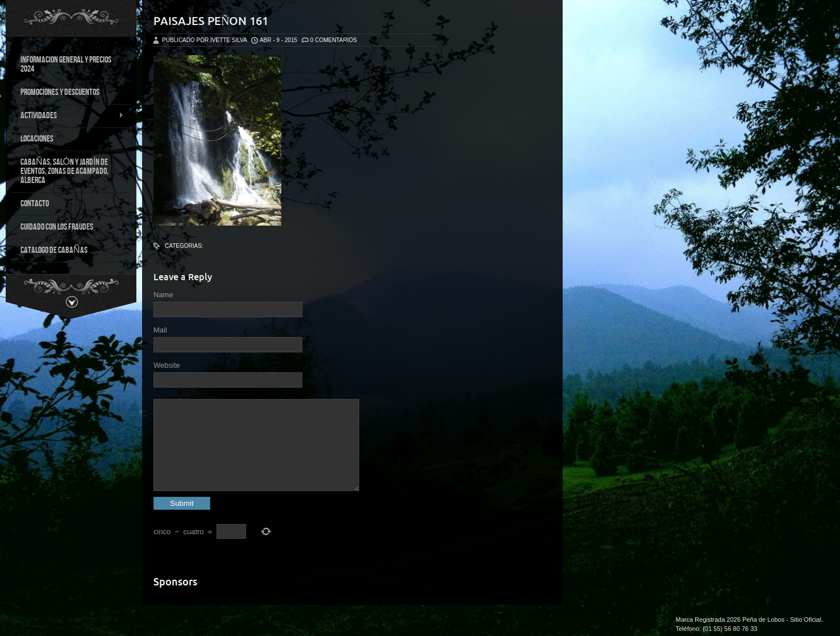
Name (163, 295)
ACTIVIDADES (68, 116)
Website (167, 365)
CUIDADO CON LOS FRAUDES (57, 227)
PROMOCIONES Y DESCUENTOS (60, 92)
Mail (160, 330)
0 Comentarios (334, 40)
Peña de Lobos (763, 620)
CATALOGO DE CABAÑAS (54, 250)
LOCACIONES (37, 139)
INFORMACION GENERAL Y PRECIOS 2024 (66, 65)
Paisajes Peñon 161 (211, 21)
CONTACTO (35, 204)
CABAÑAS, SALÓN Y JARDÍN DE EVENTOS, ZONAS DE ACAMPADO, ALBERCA (65, 171)
